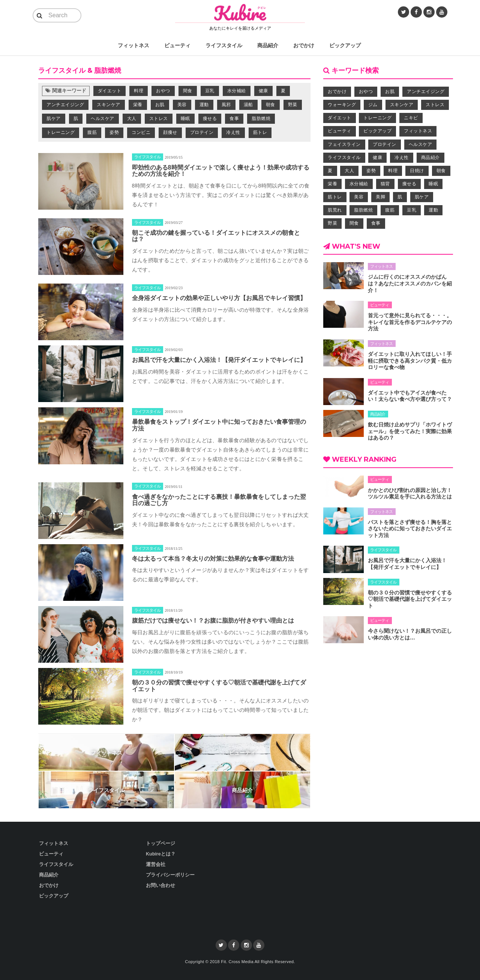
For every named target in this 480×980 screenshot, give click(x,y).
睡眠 (185, 119)
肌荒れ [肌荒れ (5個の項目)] (335, 210)
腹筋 (92, 132)
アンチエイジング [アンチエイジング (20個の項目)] (426, 92)
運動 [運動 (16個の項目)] (433, 210)
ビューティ (177, 45)
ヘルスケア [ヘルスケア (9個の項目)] (421, 144)
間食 (188, 91)
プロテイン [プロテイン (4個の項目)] (385, 144)
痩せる (210, 119)
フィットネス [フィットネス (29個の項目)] (418, 131)
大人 (132, 119)
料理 (139, 91)
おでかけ (304, 45)
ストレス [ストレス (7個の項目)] (435, 105)
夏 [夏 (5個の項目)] (330, 171)
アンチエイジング (65, 105)
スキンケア (109, 105)
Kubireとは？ (161, 854)
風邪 (226, 105)
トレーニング (61, 132)
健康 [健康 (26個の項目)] (377, 158)
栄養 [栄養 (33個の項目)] (332, 184)
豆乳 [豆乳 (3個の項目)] (412, 210)
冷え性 (233, 132)
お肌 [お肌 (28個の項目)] (390, 92)
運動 (204, 105)
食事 (234, 119)
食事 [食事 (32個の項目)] (376, 223)
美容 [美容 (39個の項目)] (359, 197)
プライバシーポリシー (170, 875)
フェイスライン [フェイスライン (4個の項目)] (344, 144)
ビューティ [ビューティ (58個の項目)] (340, 131)
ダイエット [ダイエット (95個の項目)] (340, 118)
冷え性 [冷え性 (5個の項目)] (402, 158)
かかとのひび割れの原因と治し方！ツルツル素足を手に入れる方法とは (410, 494)
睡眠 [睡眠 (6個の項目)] (433, 184)
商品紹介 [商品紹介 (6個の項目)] (430, 158)
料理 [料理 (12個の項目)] (393, 171)
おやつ (163, 91)
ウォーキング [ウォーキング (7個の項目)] (342, 105)
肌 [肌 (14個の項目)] (400, 197)
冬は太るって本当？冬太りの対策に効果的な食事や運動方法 (213, 559)
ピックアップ (345, 45)
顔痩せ (170, 132)
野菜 (293, 105)
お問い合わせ (160, 885)
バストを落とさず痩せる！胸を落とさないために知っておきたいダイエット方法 (410, 529)
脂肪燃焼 (261, 119)
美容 (182, 105)
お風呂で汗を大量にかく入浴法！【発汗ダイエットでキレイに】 (219, 360)
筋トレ (260, 132)
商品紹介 (268, 45)
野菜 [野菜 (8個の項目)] (332, 223)
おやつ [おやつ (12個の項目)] (366, 92)
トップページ (160, 843)
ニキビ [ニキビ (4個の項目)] (411, 118)
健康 (263, 91)
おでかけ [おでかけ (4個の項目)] (337, 92)
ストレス (159, 119)
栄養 (138, 105)
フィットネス (133, 45)
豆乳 (210, 91)
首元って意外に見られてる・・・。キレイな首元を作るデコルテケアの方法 (410, 322)
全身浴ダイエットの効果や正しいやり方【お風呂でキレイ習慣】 (219, 298)
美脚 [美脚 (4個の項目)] (380, 197)
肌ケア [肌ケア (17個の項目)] (422, 197)
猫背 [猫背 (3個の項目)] (385, 184)
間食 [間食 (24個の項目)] (354, 223)
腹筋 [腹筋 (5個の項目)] (390, 210)
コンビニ (141, 132)
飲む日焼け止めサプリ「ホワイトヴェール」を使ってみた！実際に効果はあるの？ (410, 431)
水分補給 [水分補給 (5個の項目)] (359, 184)
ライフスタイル (224, 45)
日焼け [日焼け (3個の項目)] (417, 171)
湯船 (248, 105)
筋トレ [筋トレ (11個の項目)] (335, 197)
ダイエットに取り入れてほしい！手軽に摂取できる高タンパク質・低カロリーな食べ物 (410, 361)
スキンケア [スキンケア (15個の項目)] (402, 105)
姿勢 (114, 132)
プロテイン (202, 132)
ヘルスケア (103, 119)
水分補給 (237, 91)
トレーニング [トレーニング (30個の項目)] (377, 118)
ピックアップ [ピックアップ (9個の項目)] (377, 131)
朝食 (271, 105)
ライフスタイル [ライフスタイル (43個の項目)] (344, 158)
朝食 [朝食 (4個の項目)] (441, 171)
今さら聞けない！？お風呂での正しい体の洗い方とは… (410, 634)
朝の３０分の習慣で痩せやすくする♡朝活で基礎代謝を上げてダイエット (410, 599)
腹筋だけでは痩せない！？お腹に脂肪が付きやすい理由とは (213, 621)
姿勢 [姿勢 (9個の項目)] (371, 171)
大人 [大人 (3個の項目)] (349, 171)
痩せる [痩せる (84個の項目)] (409, 184)
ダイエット (110, 91)
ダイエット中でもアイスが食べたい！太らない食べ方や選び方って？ (410, 396)
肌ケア (54, 119)
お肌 (160, 105)
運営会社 (156, 864)
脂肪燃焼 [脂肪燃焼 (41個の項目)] (363, 210)
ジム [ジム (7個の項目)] (373, 105)
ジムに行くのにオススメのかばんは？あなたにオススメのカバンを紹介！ (410, 283)
